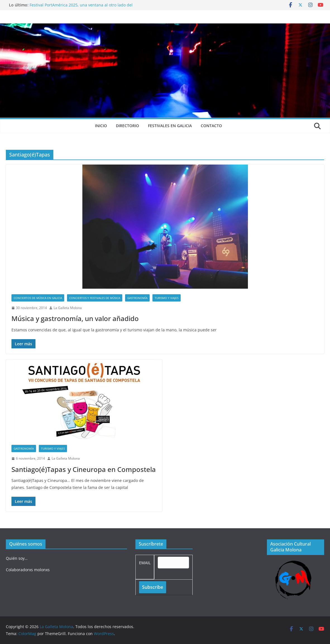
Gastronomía (137, 298)
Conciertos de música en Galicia (38, 298)
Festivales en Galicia (170, 126)
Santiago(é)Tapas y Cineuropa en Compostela (84, 469)
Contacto (211, 126)
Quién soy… (17, 558)
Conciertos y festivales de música (95, 298)
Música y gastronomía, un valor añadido (75, 318)
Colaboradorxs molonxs (28, 570)
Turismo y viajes (167, 298)
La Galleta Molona (68, 308)
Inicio (101, 126)
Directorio (127, 126)
